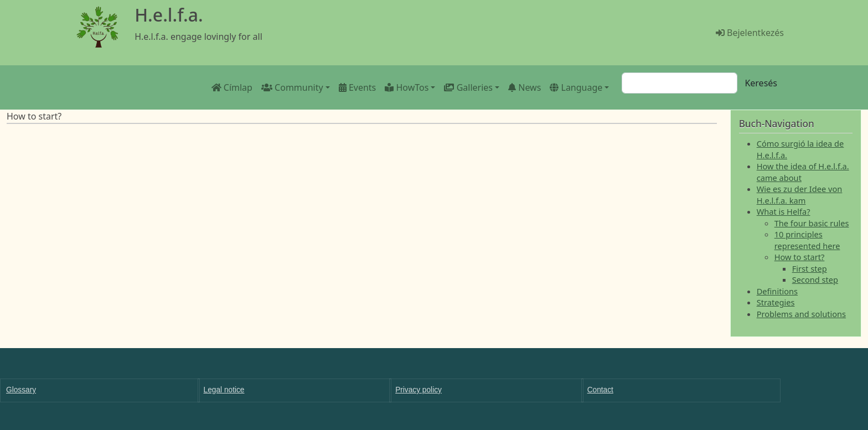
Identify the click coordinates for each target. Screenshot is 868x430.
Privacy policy (418, 390)
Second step (815, 279)
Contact (600, 390)
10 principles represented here (807, 240)
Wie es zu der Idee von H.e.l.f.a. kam (800, 194)
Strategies (776, 302)
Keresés (761, 83)
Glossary (21, 390)
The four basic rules (812, 223)
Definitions (777, 291)
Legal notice (224, 390)
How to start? (800, 257)
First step (810, 268)
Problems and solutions (801, 314)
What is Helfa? (784, 211)
